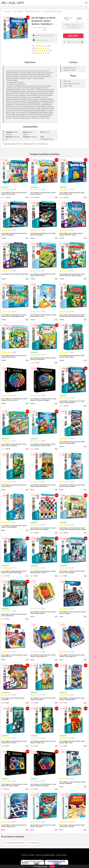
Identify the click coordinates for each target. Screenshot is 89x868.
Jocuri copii (7, 11)
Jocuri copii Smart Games (33, 11)
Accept (52, 866)
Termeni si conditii (28, 855)
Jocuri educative (18, 11)
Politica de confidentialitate (45, 855)
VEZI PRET (73, 36)
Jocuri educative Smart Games (53, 11)
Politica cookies (61, 855)
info (27, 197)
